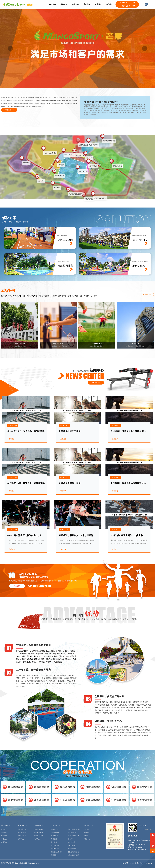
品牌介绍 (64, 4)
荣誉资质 (4, 833)
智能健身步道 (55, 829)
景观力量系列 (72, 846)
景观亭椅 (54, 855)
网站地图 (141, 863)
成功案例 (87, 4)
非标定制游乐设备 (73, 852)
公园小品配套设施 (57, 852)
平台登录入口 (149, 863)
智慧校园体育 (22, 836)
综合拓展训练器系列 (74, 829)
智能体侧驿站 (55, 833)
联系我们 (4, 842)
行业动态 (87, 829)
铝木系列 (71, 839)
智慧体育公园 (22, 829)
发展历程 (4, 836)
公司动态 (87, 833)
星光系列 (54, 842)
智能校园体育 (72, 833)
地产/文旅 (21, 839)
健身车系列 (55, 836)
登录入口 (146, 5)
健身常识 (87, 836)
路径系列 (54, 839)
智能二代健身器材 (73, 836)
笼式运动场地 (72, 849)
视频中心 (87, 839)
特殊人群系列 (55, 849)
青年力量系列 (55, 846)
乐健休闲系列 (72, 842)
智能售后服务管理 (73, 855)
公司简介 (4, 829)
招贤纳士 (4, 839)
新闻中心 (110, 4)
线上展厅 (98, 4)
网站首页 (52, 4)
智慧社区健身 (22, 833)
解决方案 (75, 4)
